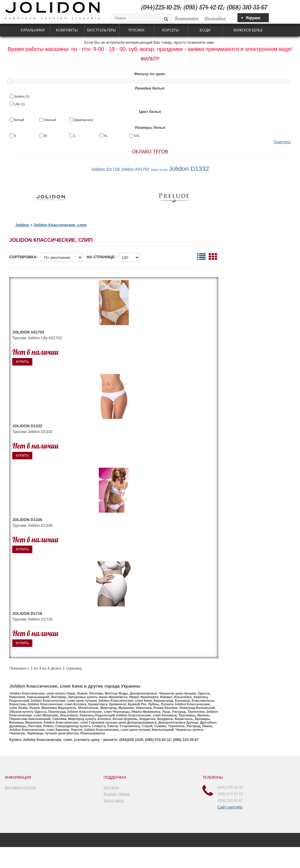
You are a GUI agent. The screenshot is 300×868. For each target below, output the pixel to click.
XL (106, 136)
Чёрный (50, 120)
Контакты (187, 18)
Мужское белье (248, 30)
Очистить (282, 142)
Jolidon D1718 (105, 169)
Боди (205, 30)
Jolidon (22, 225)
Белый (19, 120)
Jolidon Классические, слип (60, 225)
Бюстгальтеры (101, 30)
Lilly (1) (19, 104)
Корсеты (171, 30)
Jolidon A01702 (135, 169)
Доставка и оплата (20, 787)
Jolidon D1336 (159, 170)
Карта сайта (114, 801)
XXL (137, 136)
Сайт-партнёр (230, 807)
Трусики (136, 30)
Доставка (215, 18)
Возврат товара (117, 794)
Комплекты (67, 30)
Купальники (33, 30)
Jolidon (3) (22, 96)
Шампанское (84, 120)
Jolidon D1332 (189, 169)
